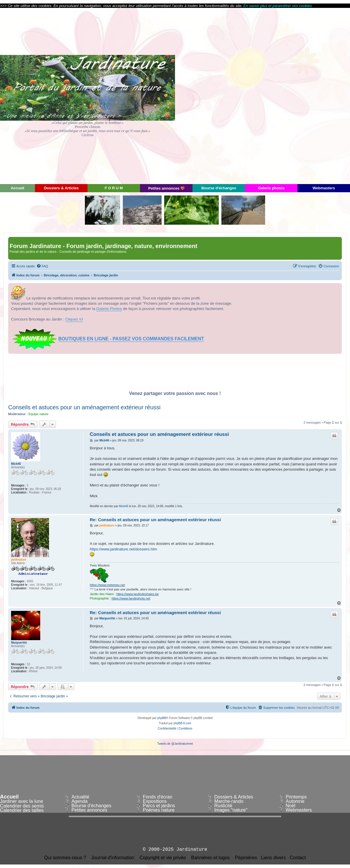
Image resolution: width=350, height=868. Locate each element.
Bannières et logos (210, 858)
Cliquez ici (74, 319)
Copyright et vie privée (163, 858)
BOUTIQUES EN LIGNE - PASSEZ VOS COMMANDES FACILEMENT (131, 339)
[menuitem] (42, 266)
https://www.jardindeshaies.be (138, 594)
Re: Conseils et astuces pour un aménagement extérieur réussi (155, 520)
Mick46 (16, 464)
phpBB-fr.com (182, 723)
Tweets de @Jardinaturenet (175, 744)
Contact (298, 858)
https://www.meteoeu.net (107, 585)
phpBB (162, 718)
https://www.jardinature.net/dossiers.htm (124, 549)
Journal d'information (113, 858)
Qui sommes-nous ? (65, 858)
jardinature (19, 560)
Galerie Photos (109, 309)
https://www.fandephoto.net (131, 598)
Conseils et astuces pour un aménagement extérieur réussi (84, 407)
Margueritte (19, 643)
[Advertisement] (297, 96)
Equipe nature (39, 414)
